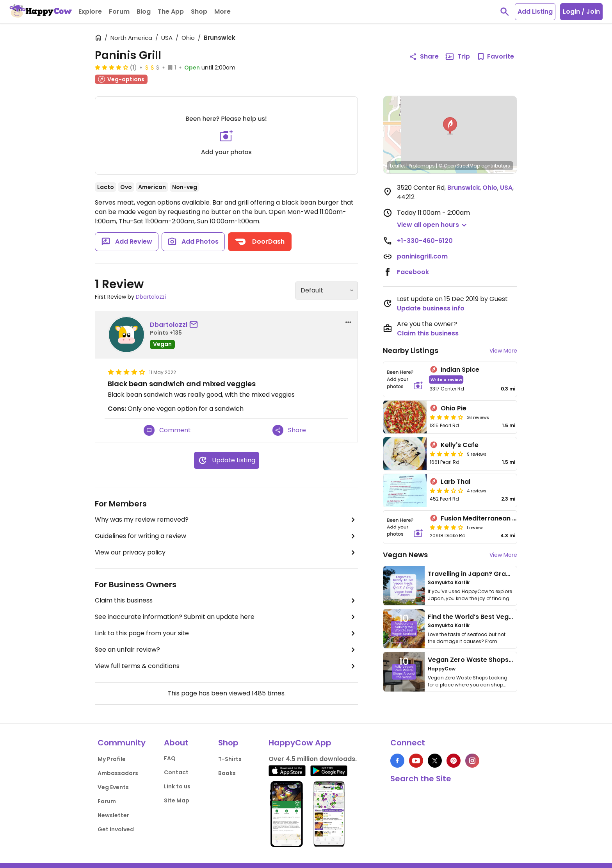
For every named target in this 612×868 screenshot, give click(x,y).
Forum (107, 801)
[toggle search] (505, 12)
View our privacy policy (226, 553)
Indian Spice (460, 370)
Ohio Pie (454, 408)
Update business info (431, 308)
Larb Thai (455, 482)
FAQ (170, 758)
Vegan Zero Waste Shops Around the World (497, 660)
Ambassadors (118, 773)
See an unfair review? (226, 650)
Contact (176, 772)
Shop (228, 743)
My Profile (112, 759)
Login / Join (581, 12)
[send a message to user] (195, 325)
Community (122, 743)
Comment (167, 430)
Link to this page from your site (226, 633)
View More (503, 351)
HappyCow (442, 669)
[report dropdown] (348, 322)
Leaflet (398, 166)
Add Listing (535, 12)
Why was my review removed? (226, 520)
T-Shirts (230, 759)
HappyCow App (300, 743)
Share (289, 430)
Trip (457, 57)
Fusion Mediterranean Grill (483, 518)
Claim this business (226, 601)
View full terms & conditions (226, 666)
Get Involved (116, 829)
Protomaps (422, 166)
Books (227, 773)
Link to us (177, 786)
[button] (450, 126)
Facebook (413, 272)
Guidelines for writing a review (226, 536)
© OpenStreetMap (459, 166)
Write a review (446, 379)
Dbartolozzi (151, 297)
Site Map (177, 800)
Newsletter (113, 815)
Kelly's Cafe (460, 445)
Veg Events (113, 787)
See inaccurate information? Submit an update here (226, 617)
